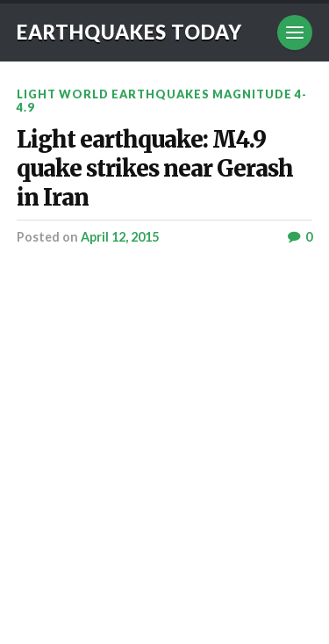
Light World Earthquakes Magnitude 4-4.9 (162, 101)
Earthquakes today (129, 32)
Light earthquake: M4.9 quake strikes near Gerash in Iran (155, 169)
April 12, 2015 (120, 237)
